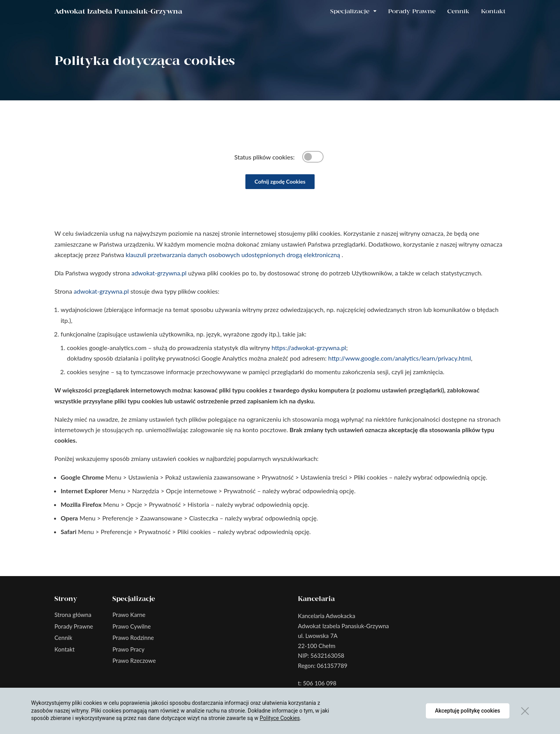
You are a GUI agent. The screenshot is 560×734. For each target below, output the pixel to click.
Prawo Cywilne (131, 626)
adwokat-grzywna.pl (159, 273)
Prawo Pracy (128, 649)
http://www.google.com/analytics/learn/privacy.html (400, 358)
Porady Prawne (412, 12)
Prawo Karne (129, 615)
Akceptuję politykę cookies (468, 711)
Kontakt (493, 12)
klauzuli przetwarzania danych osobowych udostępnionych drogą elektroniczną (234, 255)
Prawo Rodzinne (133, 638)
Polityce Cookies (280, 718)
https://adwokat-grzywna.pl (309, 348)
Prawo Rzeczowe (134, 660)
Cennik (458, 12)
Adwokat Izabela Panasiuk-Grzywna (118, 12)
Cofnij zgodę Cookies (280, 181)
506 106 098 (320, 683)
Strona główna (73, 615)
